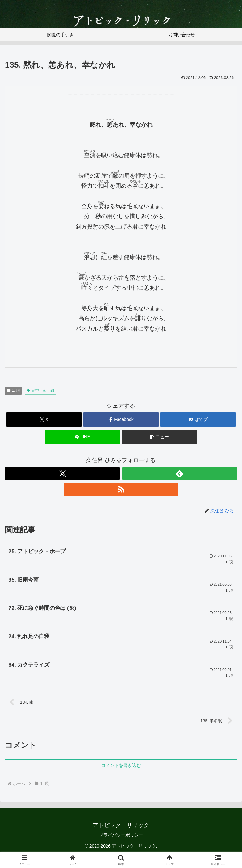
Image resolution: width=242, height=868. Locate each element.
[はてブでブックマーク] (198, 420)
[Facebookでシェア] (121, 420)
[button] (160, 437)
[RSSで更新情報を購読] (121, 489)
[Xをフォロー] (62, 474)
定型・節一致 (40, 390)
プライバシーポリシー (121, 839)
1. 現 (13, 390)
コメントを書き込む (121, 770)
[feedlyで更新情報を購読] (180, 474)
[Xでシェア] (44, 420)
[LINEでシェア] (82, 437)
